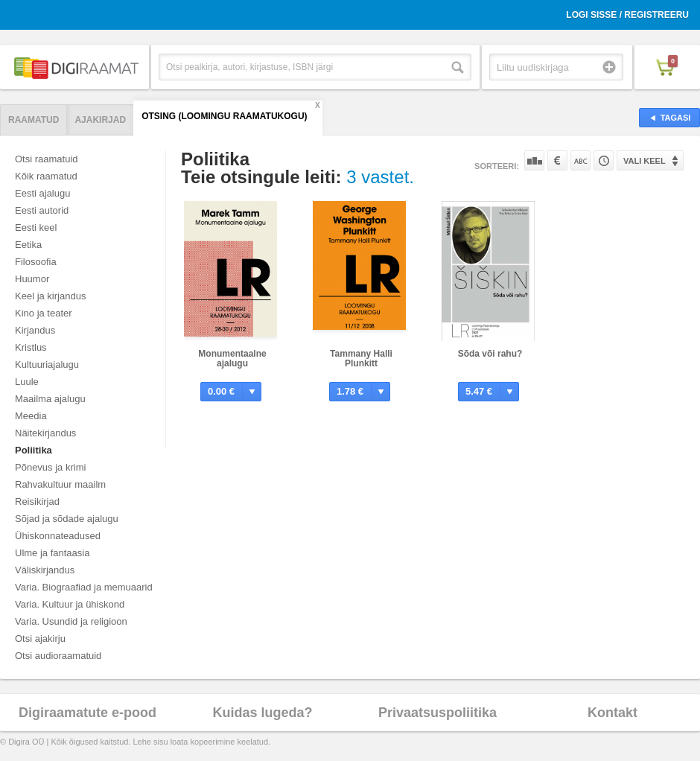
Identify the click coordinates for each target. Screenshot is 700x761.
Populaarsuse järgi (534, 160)
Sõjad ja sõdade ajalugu (67, 519)
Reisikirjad (37, 502)
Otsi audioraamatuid (58, 656)
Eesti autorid (42, 210)
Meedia (31, 416)
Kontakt (612, 713)
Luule (27, 382)
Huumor (32, 279)
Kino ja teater (44, 313)
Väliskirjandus (45, 570)
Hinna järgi (557, 160)
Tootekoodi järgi (604, 160)
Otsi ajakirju (40, 639)
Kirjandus (35, 330)
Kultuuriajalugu (47, 364)
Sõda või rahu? (490, 354)
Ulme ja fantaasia (52, 553)
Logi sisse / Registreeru (627, 15)
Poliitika (34, 450)
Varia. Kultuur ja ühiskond (70, 604)
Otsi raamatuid (47, 159)
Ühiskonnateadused (58, 536)
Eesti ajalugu (42, 193)
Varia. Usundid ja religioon (71, 621)
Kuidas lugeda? (262, 713)
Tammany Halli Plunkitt (361, 359)
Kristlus (31, 347)
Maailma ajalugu (50, 399)
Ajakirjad (100, 120)
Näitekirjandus (45, 433)
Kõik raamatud (46, 176)
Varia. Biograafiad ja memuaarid (84, 587)
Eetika (28, 245)
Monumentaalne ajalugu (232, 359)
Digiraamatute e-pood (87, 713)
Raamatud (34, 120)
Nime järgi (580, 160)
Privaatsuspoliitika (437, 713)
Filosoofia (36, 262)
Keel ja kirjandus (50, 296)
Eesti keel (36, 227)
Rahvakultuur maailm (60, 484)
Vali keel (645, 161)
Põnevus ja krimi (50, 467)
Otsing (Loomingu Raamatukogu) (224, 116)
